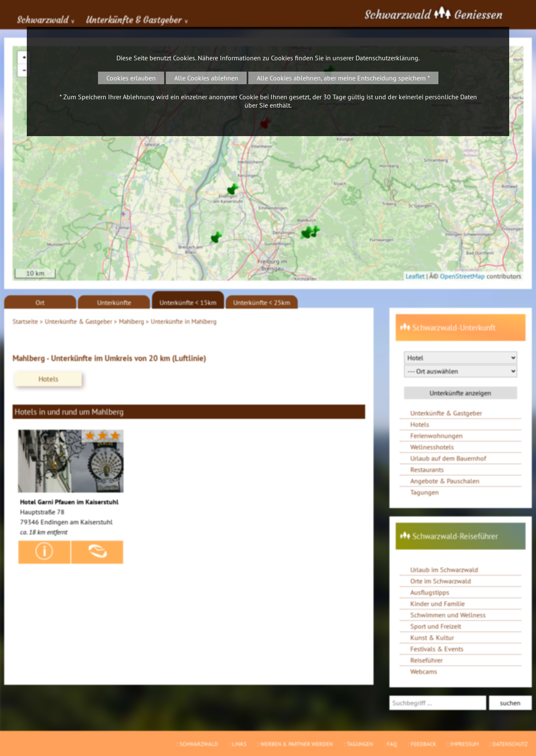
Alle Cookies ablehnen (206, 78)
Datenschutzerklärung (387, 58)
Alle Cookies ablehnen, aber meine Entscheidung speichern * (343, 78)
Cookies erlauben (131, 78)
